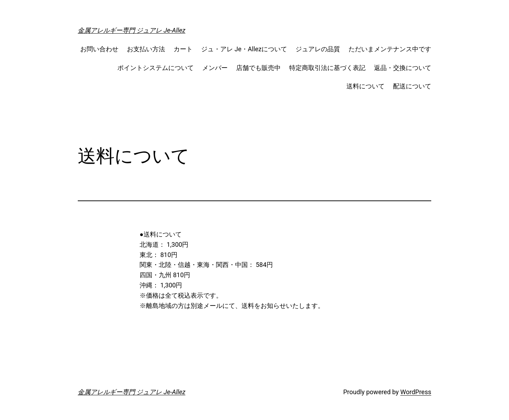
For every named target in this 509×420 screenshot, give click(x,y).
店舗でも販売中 (258, 68)
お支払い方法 (146, 49)
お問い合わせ (99, 49)
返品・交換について (403, 68)
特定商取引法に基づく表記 (327, 68)
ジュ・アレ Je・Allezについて (244, 49)
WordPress (416, 392)
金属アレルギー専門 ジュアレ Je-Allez (131, 30)
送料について (365, 86)
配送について (412, 86)
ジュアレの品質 (318, 49)
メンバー (215, 68)
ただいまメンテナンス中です (390, 49)
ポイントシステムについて (156, 68)
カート (183, 49)
